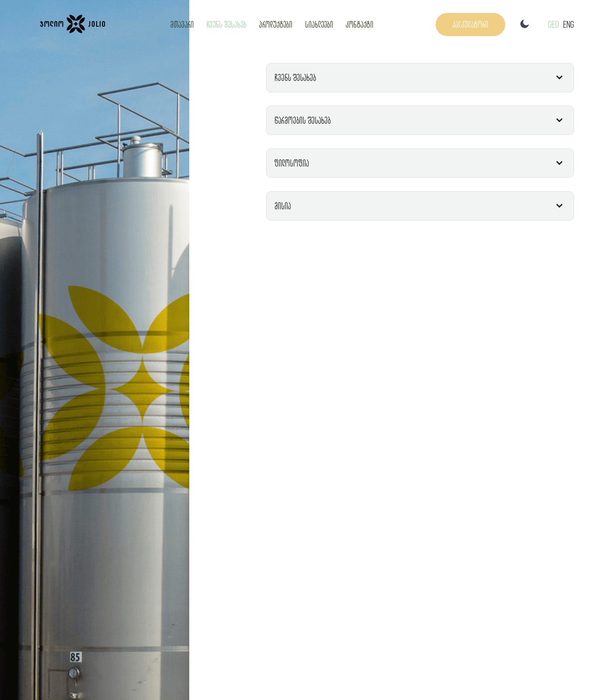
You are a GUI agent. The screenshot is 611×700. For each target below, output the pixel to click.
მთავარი (182, 24)
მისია (283, 206)
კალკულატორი (470, 24)
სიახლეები (319, 24)
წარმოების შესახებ (303, 120)
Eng (569, 24)
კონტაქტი (360, 24)
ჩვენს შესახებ (226, 24)
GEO (554, 24)
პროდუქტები (276, 24)
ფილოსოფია (292, 163)
